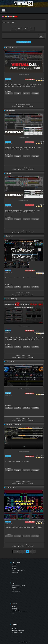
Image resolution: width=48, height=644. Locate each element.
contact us (14, 608)
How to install (31, 106)
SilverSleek (9, 236)
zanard (42, 393)
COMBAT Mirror (10, 110)
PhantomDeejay (40, 272)
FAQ (13, 589)
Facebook (15, 627)
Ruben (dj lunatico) (39, 332)
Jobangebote (15, 610)
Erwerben (14, 567)
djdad (42, 79)
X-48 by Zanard (10, 362)
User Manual (15, 587)
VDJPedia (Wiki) (16, 591)
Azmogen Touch (10, 487)
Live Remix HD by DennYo (13, 425)
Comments (22, 106)
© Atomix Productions (24, 642)
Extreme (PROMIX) (11, 299)
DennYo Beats (40, 456)
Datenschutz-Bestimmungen (19, 612)
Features (14, 568)
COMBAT (8, 173)
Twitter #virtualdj (17, 633)
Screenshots (15, 572)
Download (14, 565)
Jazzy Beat (41, 521)
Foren (13, 593)
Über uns (14, 606)
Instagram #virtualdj (18, 631)
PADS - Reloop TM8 (11, 48)
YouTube (15, 629)
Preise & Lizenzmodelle (18, 570)
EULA (13, 614)
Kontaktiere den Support (18, 586)
